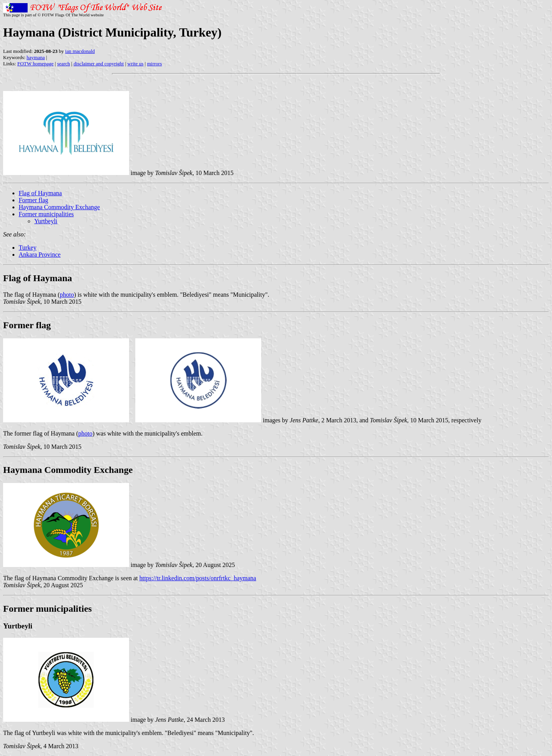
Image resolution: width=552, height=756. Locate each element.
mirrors (154, 64)
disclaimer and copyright (99, 64)
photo (67, 295)
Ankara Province (40, 255)
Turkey (28, 248)
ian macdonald (80, 51)
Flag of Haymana (40, 193)
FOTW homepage (35, 64)
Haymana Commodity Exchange (59, 207)
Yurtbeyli (46, 221)
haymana (36, 57)
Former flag (33, 200)
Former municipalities (46, 214)
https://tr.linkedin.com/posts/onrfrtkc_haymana (198, 578)
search (64, 64)
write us (136, 64)
